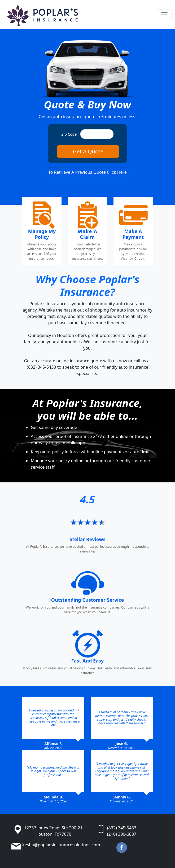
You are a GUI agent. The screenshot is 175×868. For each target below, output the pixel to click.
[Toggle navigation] (164, 15)
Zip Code (69, 134)
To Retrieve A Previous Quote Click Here (87, 172)
